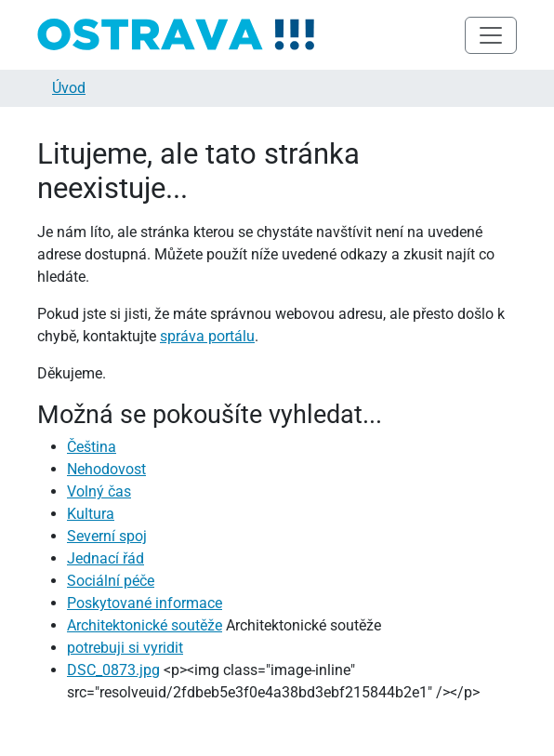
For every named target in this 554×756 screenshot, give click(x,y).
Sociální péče (111, 581)
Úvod (69, 88)
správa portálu (207, 336)
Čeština (92, 447)
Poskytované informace (145, 603)
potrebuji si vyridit (125, 648)
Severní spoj (107, 536)
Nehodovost (106, 469)
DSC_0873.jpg (113, 670)
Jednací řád (106, 558)
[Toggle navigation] (491, 35)
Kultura (91, 514)
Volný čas (99, 491)
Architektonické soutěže (145, 625)
